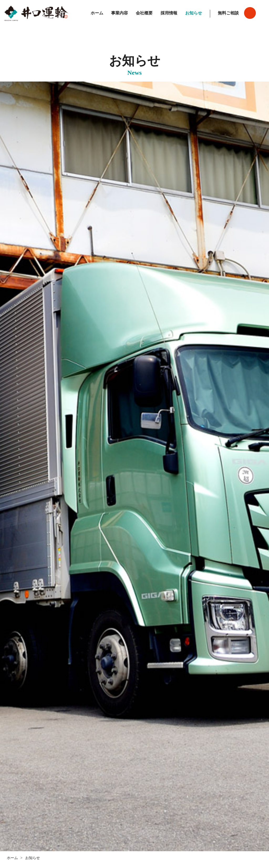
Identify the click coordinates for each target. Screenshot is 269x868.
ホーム (97, 13)
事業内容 (120, 13)
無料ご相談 (228, 13)
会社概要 (144, 13)
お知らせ (194, 13)
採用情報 (169, 13)
